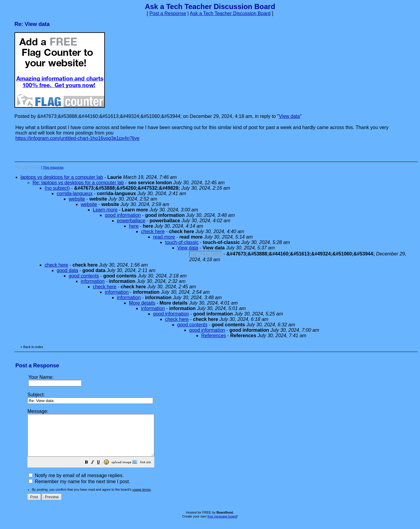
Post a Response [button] (168, 13)
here (134, 226)
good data (67, 270)
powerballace (131, 221)
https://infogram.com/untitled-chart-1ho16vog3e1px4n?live (77, 138)
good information (123, 215)
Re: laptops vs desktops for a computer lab (78, 183)
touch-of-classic (182, 242)
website (77, 199)
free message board (222, 524)
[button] (102, 471)
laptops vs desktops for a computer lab (62, 177)
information (93, 281)
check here (153, 231)
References (214, 336)
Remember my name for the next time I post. (79, 490)
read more (164, 237)
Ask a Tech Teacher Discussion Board (230, 13)
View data (289, 116)
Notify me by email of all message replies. (76, 484)
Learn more (105, 210)
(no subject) (57, 188)
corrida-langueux (75, 193)
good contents (84, 276)
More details (142, 303)
